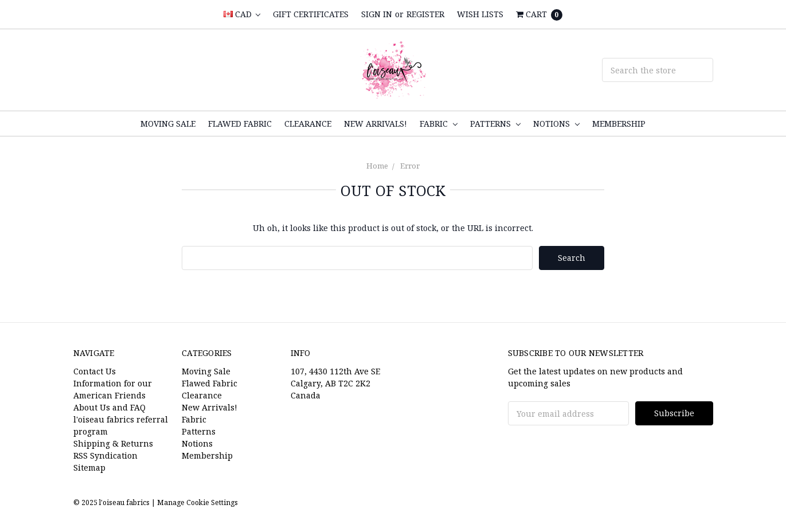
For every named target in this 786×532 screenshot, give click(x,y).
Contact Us (95, 371)
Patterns (495, 124)
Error (410, 166)
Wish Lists (480, 14)
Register (425, 14)
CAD (242, 14)
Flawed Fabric (240, 124)
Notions (556, 124)
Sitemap (89, 468)
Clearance (308, 124)
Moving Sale (168, 124)
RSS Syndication (105, 455)
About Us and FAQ (110, 407)
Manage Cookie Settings (198, 502)
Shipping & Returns (113, 443)
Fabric (439, 124)
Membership (619, 124)
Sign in (377, 14)
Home (377, 166)
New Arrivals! (376, 124)
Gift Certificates (311, 14)
